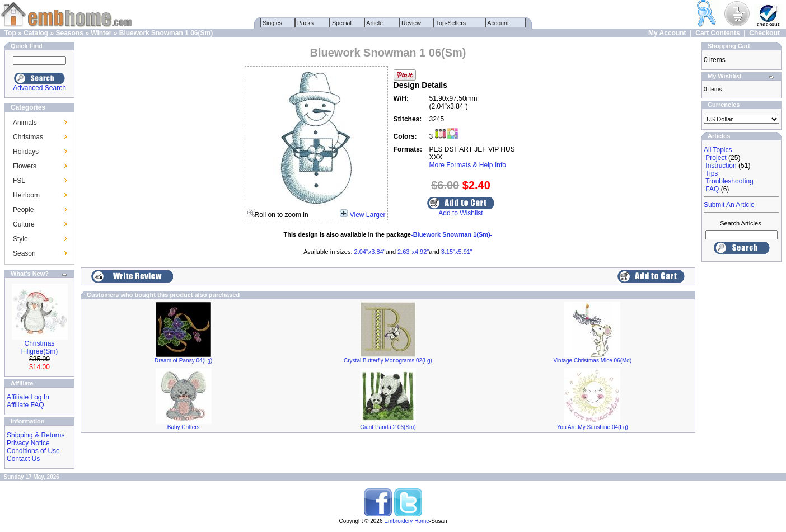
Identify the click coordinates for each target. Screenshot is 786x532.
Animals (25, 123)
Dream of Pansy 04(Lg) (183, 361)
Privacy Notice (28, 443)
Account (498, 23)
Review (411, 23)
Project (716, 158)
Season (24, 253)
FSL (19, 181)
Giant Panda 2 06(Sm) (388, 427)
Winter (101, 33)
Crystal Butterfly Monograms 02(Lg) (388, 361)
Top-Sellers (451, 23)
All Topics (718, 150)
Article (375, 23)
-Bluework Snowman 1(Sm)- (452, 234)
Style (20, 239)
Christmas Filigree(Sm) (39, 347)
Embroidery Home (407, 521)
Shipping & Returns (36, 435)
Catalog (36, 33)
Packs (305, 23)
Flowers (25, 166)
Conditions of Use (33, 451)
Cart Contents (717, 33)
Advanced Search (39, 88)
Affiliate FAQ (25, 405)
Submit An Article (729, 205)
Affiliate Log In (28, 397)
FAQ (712, 189)
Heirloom (26, 195)
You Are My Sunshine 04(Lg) (593, 427)
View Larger (368, 215)
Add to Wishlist (460, 213)
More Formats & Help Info (468, 165)
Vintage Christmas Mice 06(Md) (592, 361)
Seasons (69, 33)
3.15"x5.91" (457, 252)
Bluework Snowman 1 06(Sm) (166, 33)
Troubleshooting (729, 181)
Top (10, 33)
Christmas (28, 137)
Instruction (721, 166)
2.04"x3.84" (370, 252)
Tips (712, 173)
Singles (272, 23)
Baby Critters (184, 427)
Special (342, 23)
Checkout (764, 33)
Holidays (26, 152)
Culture (24, 224)
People (23, 210)
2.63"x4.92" (413, 252)
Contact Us (23, 459)
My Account (667, 33)
